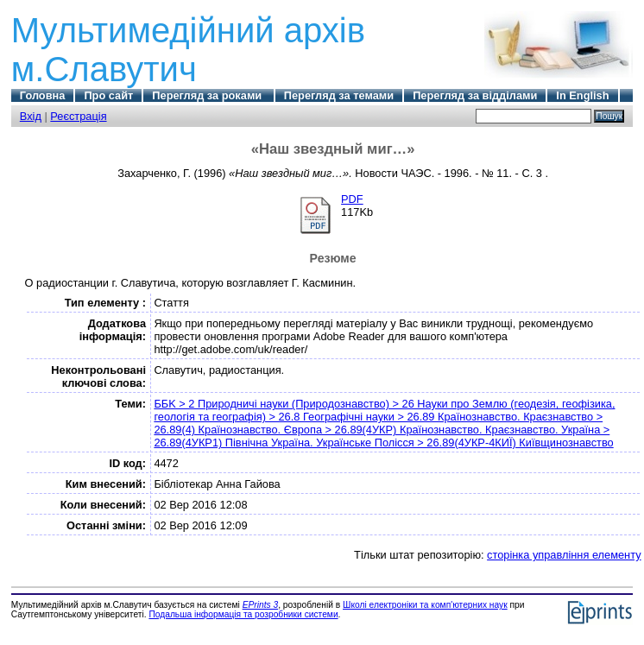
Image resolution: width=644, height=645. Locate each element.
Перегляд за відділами (475, 95)
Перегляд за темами (339, 95)
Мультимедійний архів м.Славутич (188, 50)
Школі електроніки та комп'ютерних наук (425, 605)
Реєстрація (78, 116)
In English (582, 95)
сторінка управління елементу (564, 555)
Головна (43, 95)
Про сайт (108, 95)
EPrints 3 (261, 605)
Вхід (31, 116)
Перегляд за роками (208, 95)
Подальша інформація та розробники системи (243, 614)
